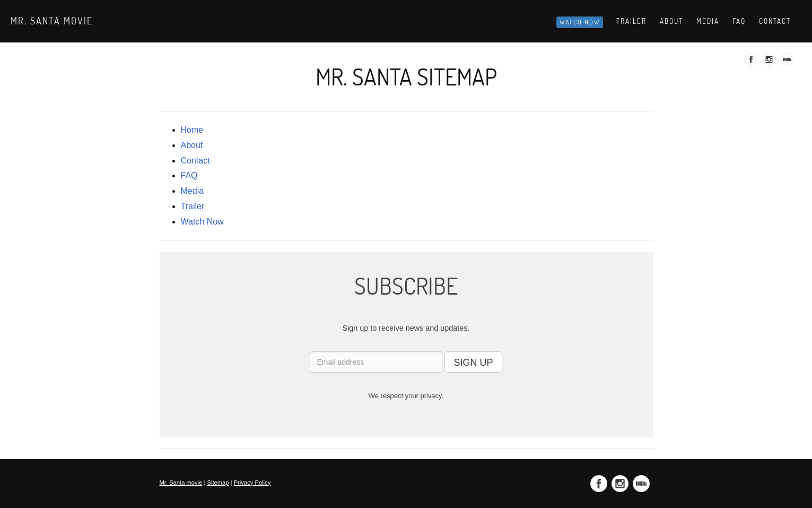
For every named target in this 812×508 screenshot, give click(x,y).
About (671, 21)
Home (192, 130)
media (193, 191)
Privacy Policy (252, 483)
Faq (739, 21)
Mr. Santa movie (52, 21)
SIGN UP (473, 363)
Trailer (631, 21)
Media (708, 21)
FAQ (189, 175)
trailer (193, 206)
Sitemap (218, 483)
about (192, 145)
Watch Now (580, 22)
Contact (775, 21)
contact (195, 161)
